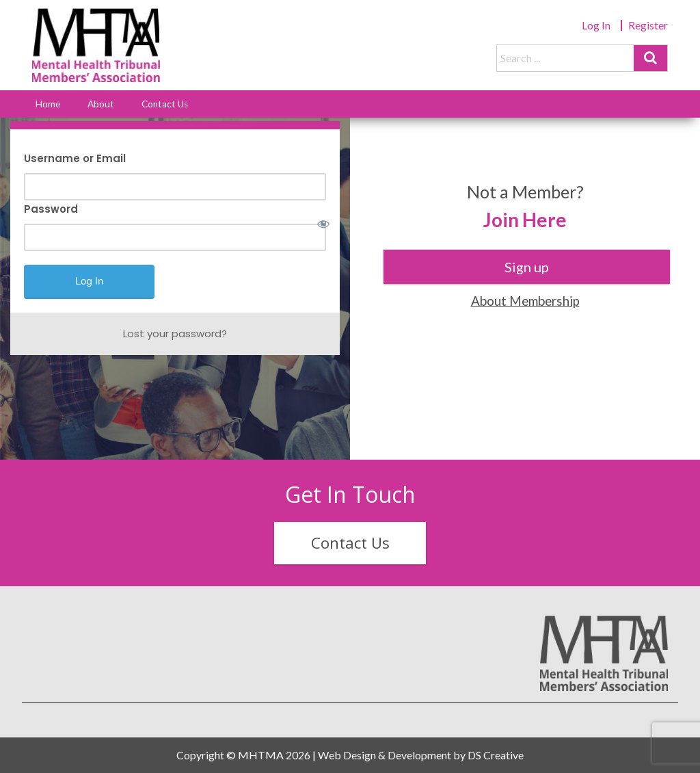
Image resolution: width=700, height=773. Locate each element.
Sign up (527, 267)
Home (48, 104)
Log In (596, 25)
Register (648, 25)
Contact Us (165, 104)
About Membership (525, 301)
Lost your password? (175, 333)
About (101, 104)
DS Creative (496, 755)
